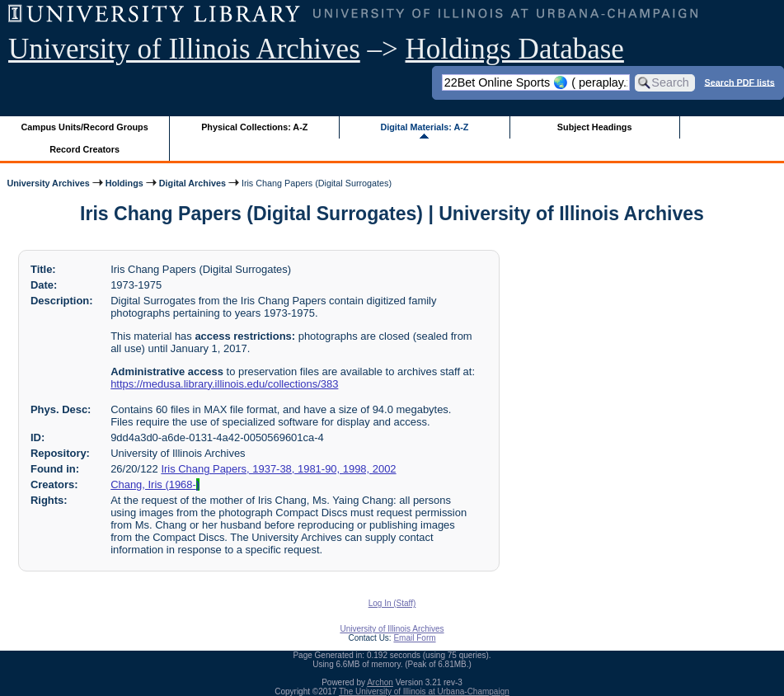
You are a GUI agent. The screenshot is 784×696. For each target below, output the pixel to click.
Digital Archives (192, 183)
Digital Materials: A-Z (424, 127)
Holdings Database (515, 49)
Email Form (414, 638)
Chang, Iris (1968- (155, 484)
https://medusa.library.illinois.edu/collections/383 (224, 384)
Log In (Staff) (392, 603)
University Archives (48, 183)
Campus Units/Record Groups (85, 127)
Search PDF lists (739, 82)
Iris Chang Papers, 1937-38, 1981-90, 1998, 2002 (278, 469)
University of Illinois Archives (184, 49)
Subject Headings (595, 127)
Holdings (124, 183)
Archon (380, 682)
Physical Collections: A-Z (254, 127)
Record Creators (85, 149)
